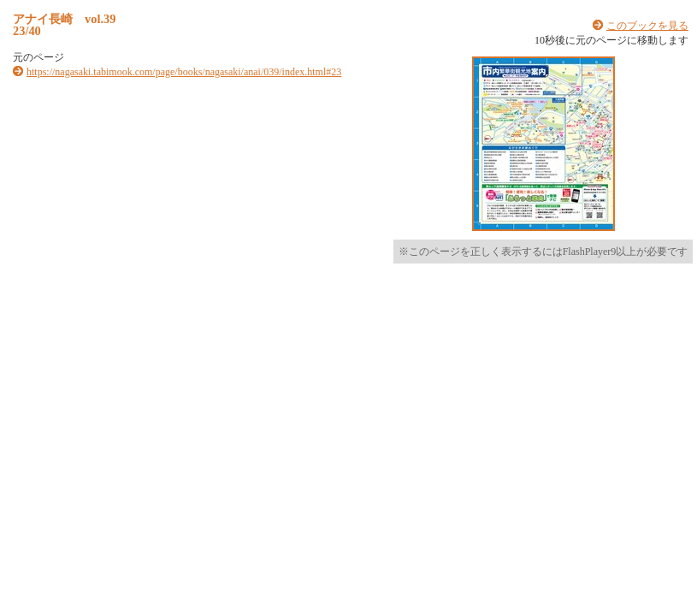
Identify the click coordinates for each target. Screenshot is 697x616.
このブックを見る (647, 26)
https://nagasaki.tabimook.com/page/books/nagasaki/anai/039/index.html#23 (184, 72)
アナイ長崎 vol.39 (64, 19)
